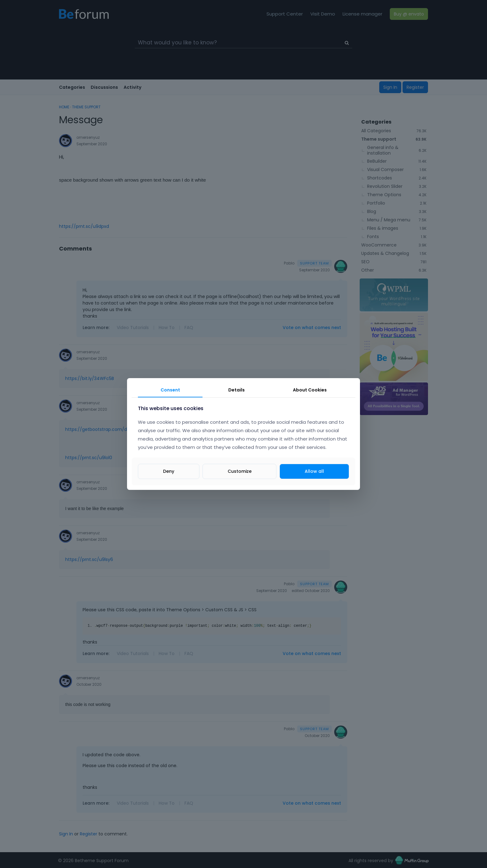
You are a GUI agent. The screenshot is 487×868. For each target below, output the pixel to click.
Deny (169, 471)
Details (237, 390)
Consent (170, 390)
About (310, 390)
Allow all (314, 471)
